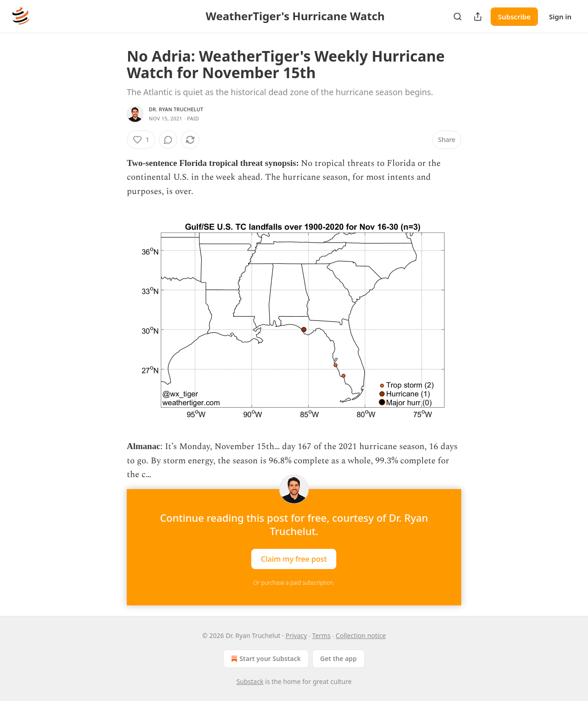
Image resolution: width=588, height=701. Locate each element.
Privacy (296, 635)
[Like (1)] (141, 140)
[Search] (458, 17)
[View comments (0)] (168, 140)
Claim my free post (294, 559)
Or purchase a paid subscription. (294, 583)
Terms (321, 635)
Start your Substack (265, 659)
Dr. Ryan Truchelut (176, 109)
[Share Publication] (478, 17)
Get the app (339, 658)
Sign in (560, 17)
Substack (250, 681)
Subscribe (514, 17)
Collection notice (361, 635)
